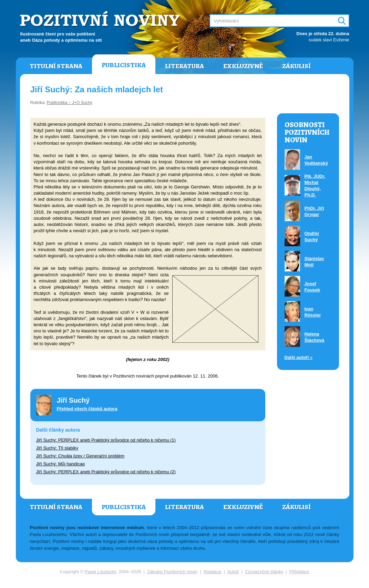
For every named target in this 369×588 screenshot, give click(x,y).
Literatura (184, 66)
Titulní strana (56, 66)
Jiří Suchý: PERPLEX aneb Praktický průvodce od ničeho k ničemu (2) (106, 472)
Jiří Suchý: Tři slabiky (57, 448)
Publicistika (124, 65)
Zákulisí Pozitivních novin (172, 572)
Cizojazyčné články (264, 572)
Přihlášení (299, 572)
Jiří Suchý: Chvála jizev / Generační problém (80, 456)
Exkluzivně (243, 66)
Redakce (212, 572)
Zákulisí (296, 66)
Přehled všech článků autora (87, 409)
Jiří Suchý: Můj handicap (61, 464)
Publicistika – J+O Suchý (70, 103)
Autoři (233, 572)
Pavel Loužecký (100, 572)
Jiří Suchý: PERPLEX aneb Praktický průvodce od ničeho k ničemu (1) (106, 440)
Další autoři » (299, 357)
